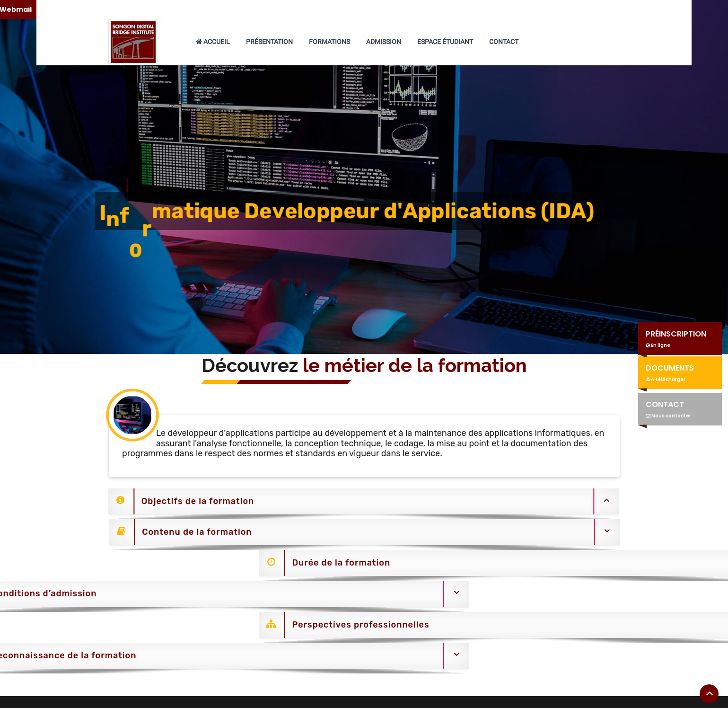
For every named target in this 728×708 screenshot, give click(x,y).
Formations (329, 42)
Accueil (213, 42)
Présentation (269, 42)
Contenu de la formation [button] (188, 532)
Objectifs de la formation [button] (173, 501)
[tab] (356, 504)
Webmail (654, 9)
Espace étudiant (445, 42)
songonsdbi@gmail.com (493, 9)
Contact (504, 42)
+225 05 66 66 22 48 (389, 9)
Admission (384, 42)
